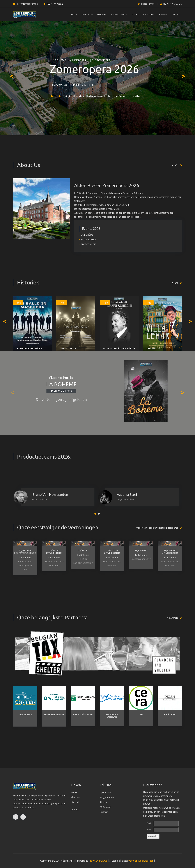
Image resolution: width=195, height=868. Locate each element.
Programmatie (107, 797)
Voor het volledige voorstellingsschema (157, 528)
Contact (176, 14)
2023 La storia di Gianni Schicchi (119, 349)
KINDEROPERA (79, 60)
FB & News (149, 14)
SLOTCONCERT (101, 60)
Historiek (102, 14)
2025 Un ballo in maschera (29, 349)
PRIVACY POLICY (98, 861)
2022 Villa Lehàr (154, 349)
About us (87, 14)
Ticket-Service (146, 4)
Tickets (135, 14)
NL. (165, 4)
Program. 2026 (119, 14)
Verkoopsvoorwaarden (141, 861)
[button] (95, 514)
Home (74, 14)
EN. (175, 4)
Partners (163, 14)
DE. (180, 4)
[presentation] (12, 76)
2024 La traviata (68, 349)
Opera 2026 (106, 792)
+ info (175, 165)
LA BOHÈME (58, 60)
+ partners (173, 618)
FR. (170, 4)
